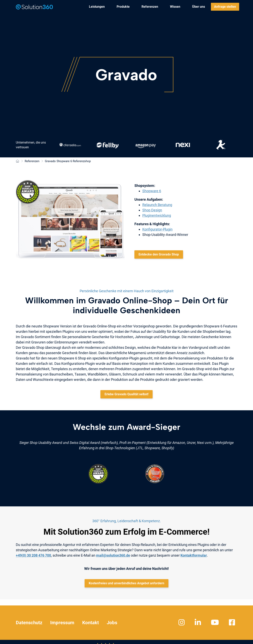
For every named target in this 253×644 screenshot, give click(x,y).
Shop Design (152, 210)
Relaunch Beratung (157, 205)
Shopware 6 (152, 191)
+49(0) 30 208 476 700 (33, 555)
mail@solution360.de (113, 555)
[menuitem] (97, 7)
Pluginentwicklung (157, 215)
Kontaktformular (194, 555)
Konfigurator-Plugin (157, 229)
